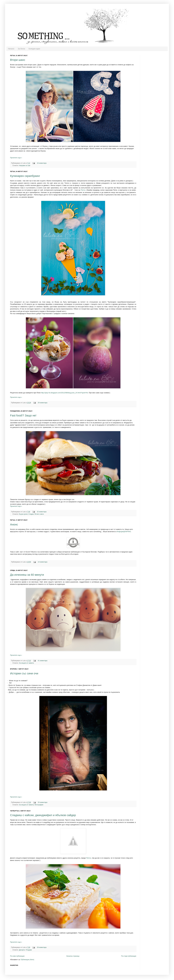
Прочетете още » (16, 158)
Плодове (29, 950)
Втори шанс (18, 60)
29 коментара (42, 403)
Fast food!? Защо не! (23, 415)
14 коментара (42, 562)
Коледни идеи (34, 49)
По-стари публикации (129, 956)
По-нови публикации (17, 956)
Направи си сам (25, 166)
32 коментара (42, 512)
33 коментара (42, 802)
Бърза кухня (23, 514)
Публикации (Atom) (27, 960)
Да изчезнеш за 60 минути (27, 575)
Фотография (39, 805)
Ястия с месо (39, 514)
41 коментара (42, 661)
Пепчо (83, 190)
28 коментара (42, 947)
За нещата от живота (26, 663)
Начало (11, 49)
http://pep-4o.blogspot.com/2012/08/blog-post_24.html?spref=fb (64, 393)
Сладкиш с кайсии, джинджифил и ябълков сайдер (43, 815)
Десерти (22, 950)
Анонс (14, 524)
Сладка (31, 514)
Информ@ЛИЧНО (124, 532)
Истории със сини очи (24, 673)
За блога (21, 49)
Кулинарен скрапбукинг (25, 176)
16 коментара (42, 163)
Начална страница (73, 956)
